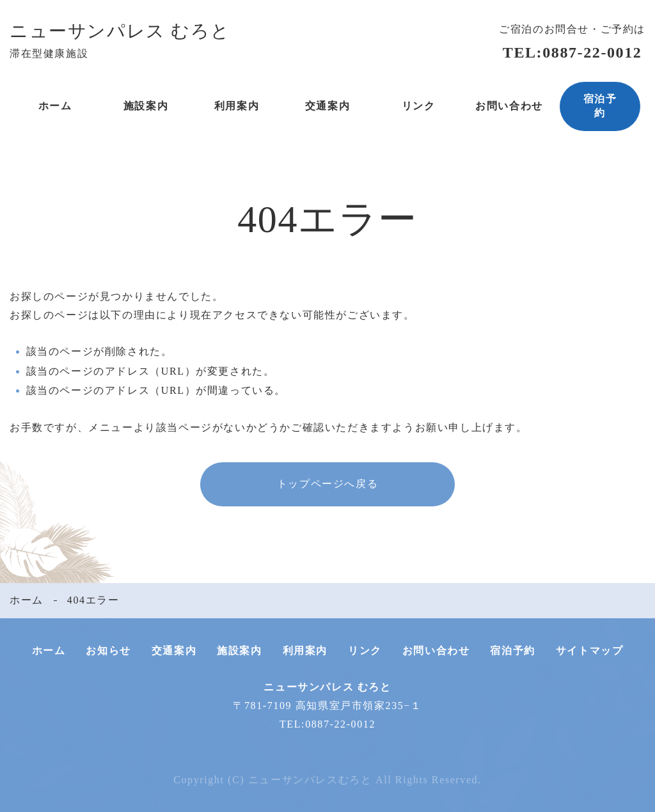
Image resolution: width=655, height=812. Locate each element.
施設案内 (146, 106)
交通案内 (327, 106)
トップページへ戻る (327, 484)
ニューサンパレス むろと (120, 31)
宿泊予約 (600, 106)
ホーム (55, 106)
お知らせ (108, 651)
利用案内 (237, 106)
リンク (419, 106)
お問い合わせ (509, 106)
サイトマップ (590, 651)
